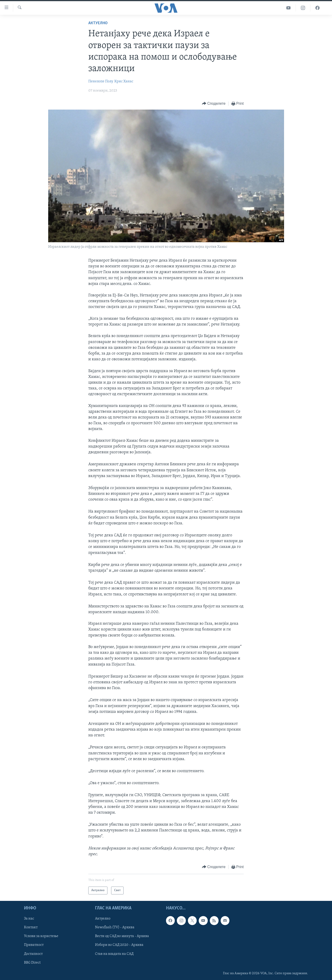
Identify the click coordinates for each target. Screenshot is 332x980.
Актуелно (98, 23)
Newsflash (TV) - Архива (115, 928)
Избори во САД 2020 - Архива (119, 945)
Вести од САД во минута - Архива (122, 936)
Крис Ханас (124, 81)
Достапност (33, 954)
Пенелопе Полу (101, 81)
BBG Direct (32, 963)
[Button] (214, 104)
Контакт (31, 928)
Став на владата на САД (114, 954)
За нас (29, 919)
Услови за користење (41, 936)
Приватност (34, 945)
